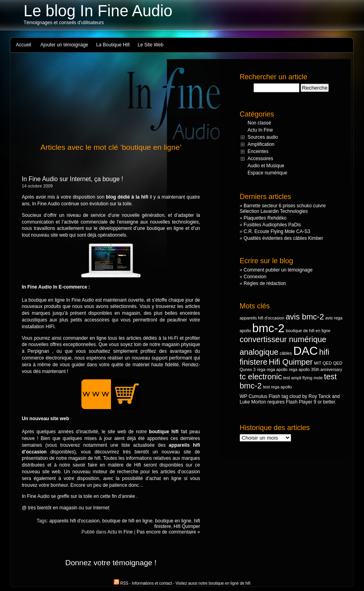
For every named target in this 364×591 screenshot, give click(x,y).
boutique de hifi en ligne (127, 521)
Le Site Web (151, 45)
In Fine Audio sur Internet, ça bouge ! (72, 179)
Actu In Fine (120, 532)
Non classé (259, 123)
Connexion (255, 277)
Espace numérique (267, 173)
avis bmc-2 (305, 317)
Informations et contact (152, 583)
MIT (318, 363)
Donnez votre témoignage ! (111, 563)
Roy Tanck (320, 396)
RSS (122, 583)
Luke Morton (253, 402)
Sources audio (263, 137)
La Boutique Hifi (113, 45)
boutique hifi (164, 432)
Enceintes (258, 151)
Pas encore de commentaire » (168, 532)
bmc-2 (268, 328)
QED (327, 363)
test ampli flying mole (303, 378)
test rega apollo (277, 387)
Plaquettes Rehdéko (265, 218)
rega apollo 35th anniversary (315, 369)
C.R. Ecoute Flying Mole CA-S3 (277, 231)
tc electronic (261, 377)
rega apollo (277, 369)
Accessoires (260, 159)
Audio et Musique (266, 166)
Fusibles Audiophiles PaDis (272, 225)
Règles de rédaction (265, 283)
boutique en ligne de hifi (230, 583)
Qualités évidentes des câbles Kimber (283, 238)
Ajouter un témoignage (64, 45)
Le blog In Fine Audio (98, 11)
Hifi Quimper (187, 526)
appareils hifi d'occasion (74, 521)
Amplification (261, 144)
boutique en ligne (173, 521)
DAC (305, 351)
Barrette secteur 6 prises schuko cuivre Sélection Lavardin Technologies (283, 208)
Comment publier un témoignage (278, 270)
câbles (286, 353)
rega (261, 369)
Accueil (24, 45)
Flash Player (299, 402)
